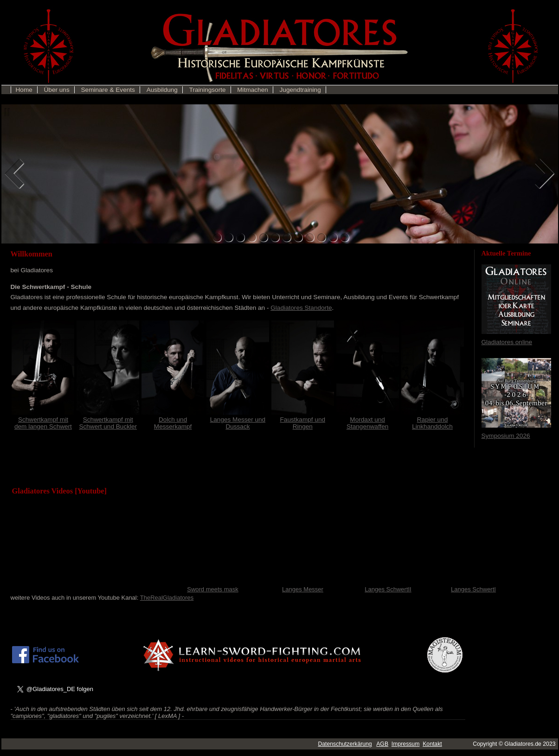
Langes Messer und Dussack (238, 420)
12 (345, 238)
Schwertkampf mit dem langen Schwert (43, 420)
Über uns (57, 90)
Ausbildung (162, 90)
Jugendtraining (300, 90)
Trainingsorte (208, 90)
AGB (382, 744)
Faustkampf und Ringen (303, 420)
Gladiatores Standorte (301, 308)
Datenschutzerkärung (345, 744)
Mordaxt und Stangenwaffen (368, 420)
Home (24, 90)
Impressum (406, 744)
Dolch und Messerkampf (173, 420)
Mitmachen (252, 90)
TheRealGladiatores (167, 598)
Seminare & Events (108, 90)
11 (333, 238)
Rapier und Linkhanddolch (433, 420)
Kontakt (432, 744)
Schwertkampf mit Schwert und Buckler (108, 420)
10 (322, 238)
